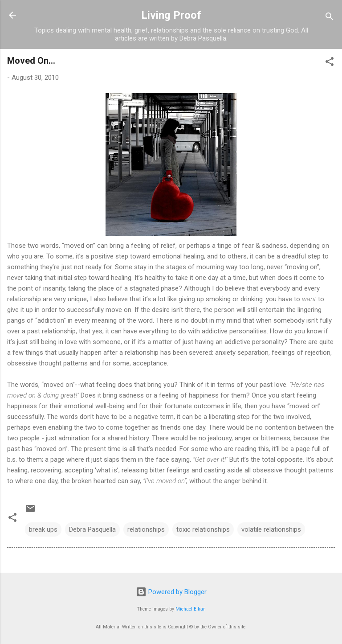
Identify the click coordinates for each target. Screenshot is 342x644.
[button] (330, 63)
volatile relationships (271, 529)
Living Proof (171, 15)
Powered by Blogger (171, 592)
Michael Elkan (191, 609)
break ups (43, 529)
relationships (146, 529)
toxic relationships (203, 529)
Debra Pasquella (92, 529)
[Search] (330, 18)
